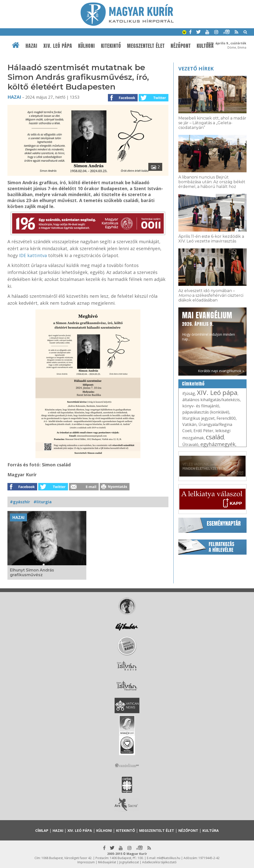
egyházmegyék (218, 444)
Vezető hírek (196, 69)
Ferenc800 (226, 418)
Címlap (42, 830)
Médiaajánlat (107, 862)
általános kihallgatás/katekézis (211, 400)
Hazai (32, 46)
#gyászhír (20, 502)
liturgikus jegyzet (198, 418)
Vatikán (189, 424)
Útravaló (190, 445)
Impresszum (86, 862)
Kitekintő (111, 46)
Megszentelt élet (146, 46)
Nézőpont (181, 46)
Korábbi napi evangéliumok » (221, 371)
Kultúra (205, 46)
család (215, 437)
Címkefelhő (193, 384)
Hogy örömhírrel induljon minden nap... (208, 326)
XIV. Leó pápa (58, 46)
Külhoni (87, 46)
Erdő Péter (203, 431)
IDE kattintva (33, 255)
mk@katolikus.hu (169, 858)
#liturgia (43, 502)
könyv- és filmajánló (201, 406)
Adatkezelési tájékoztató (159, 862)
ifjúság (189, 393)
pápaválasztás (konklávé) (206, 412)
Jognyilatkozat (129, 862)
